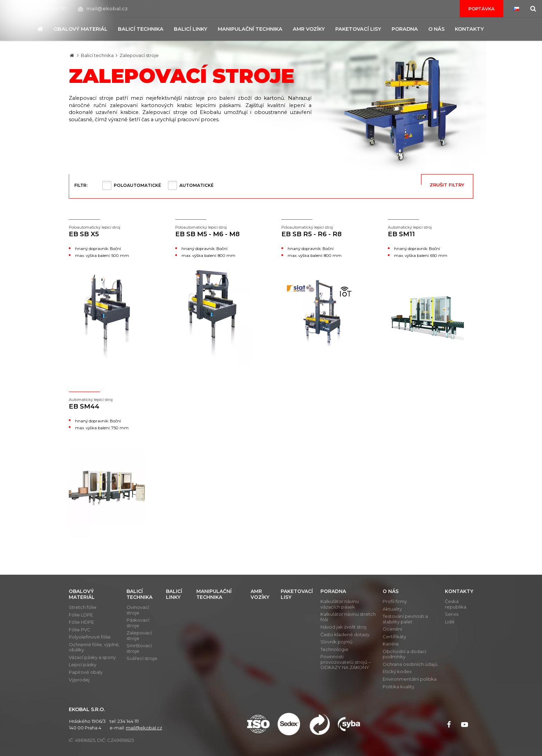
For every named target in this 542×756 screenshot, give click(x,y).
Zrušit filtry (447, 185)
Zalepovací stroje (139, 55)
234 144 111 (49, 9)
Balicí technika (97, 55)
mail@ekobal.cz (103, 9)
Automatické (197, 185)
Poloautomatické (137, 185)
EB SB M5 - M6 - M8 (218, 231)
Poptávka (482, 9)
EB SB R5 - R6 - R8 (324, 231)
